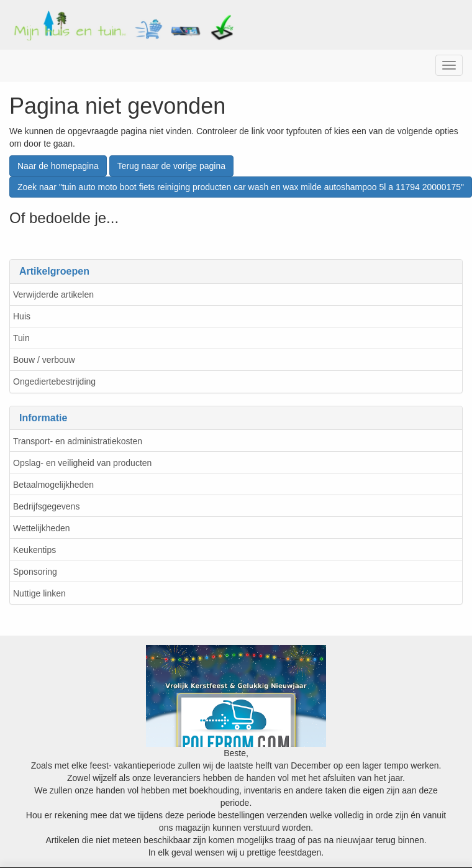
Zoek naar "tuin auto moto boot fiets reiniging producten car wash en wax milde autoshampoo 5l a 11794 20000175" (241, 187)
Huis (22, 316)
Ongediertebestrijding (54, 381)
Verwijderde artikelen (53, 295)
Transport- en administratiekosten (78, 441)
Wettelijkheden (42, 528)
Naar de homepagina (58, 166)
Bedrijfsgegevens (46, 506)
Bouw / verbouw (44, 360)
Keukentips (34, 550)
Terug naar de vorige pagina (171, 166)
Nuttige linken (39, 593)
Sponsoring (35, 572)
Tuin (21, 338)
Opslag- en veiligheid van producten (82, 463)
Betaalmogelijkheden (53, 485)
